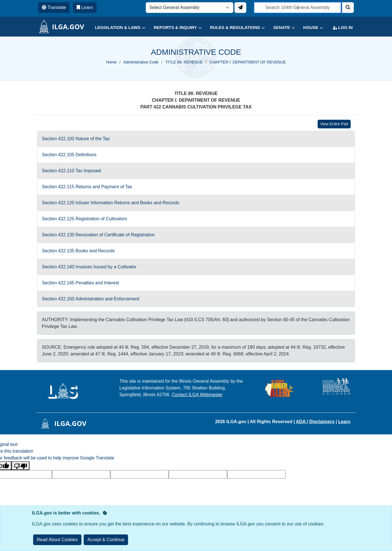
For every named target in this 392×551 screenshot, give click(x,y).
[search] (298, 8)
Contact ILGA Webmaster (197, 395)
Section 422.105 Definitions (69, 155)
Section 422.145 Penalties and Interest (80, 283)
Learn (344, 422)
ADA (301, 422)
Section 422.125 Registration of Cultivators (84, 219)
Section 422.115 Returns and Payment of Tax (87, 187)
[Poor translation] (20, 466)
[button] (116, 28)
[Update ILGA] (240, 8)
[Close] (106, 540)
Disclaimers (322, 422)
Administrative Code (141, 62)
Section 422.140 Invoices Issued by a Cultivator (89, 267)
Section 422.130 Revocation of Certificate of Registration (98, 235)
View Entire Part (334, 124)
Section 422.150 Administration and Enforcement (91, 299)
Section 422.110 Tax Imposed (71, 171)
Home (111, 62)
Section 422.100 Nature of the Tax (76, 139)
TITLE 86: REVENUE (184, 62)
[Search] (348, 8)
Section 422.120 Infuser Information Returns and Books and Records (110, 203)
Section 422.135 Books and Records (78, 251)
